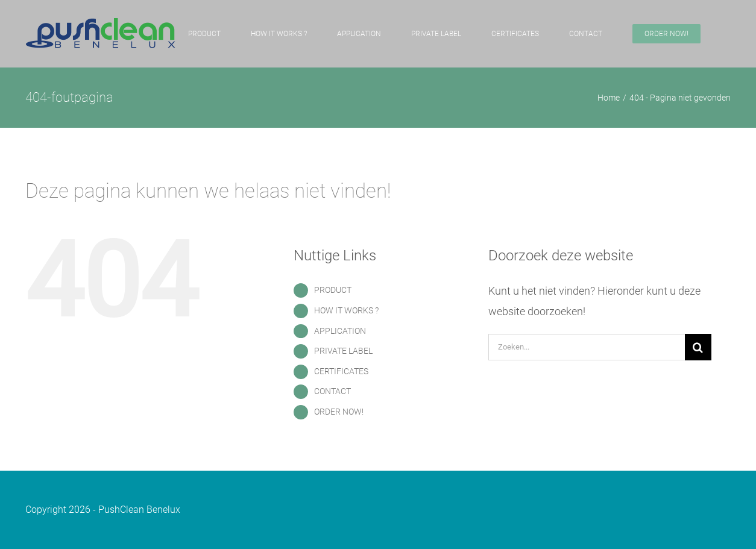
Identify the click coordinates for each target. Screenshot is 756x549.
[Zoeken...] (587, 347)
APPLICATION (340, 331)
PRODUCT (333, 290)
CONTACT (332, 391)
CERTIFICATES (341, 371)
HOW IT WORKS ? (346, 310)
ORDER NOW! (339, 412)
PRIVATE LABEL (343, 351)
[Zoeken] (698, 347)
